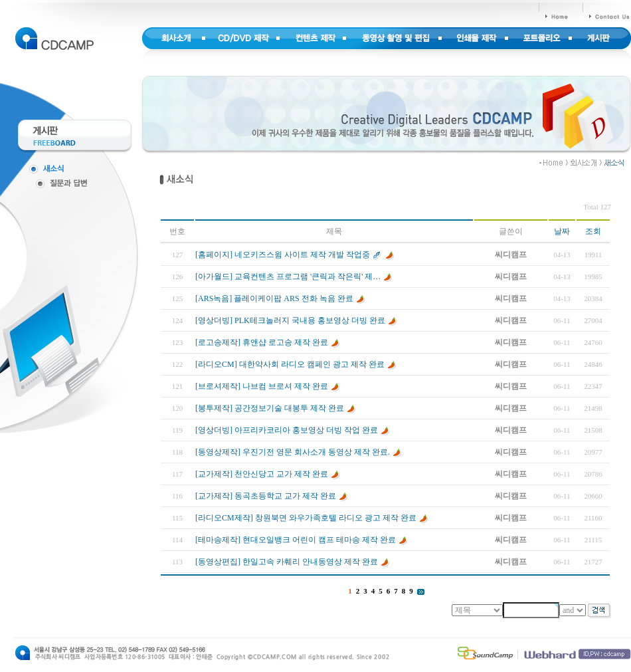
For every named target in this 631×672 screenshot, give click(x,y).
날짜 (562, 231)
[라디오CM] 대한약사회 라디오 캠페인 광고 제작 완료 (290, 364)
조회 (593, 231)
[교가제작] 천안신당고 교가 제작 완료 (262, 474)
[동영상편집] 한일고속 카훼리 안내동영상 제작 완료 (287, 562)
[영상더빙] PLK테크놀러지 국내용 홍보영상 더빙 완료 (290, 320)
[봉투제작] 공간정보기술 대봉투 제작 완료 (270, 408)
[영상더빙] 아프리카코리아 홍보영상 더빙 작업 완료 (287, 430)
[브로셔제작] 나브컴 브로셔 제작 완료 (262, 386)
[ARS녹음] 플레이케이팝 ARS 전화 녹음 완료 (274, 298)
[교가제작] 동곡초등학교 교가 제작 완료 (266, 496)
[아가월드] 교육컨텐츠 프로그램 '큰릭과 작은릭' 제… (288, 277)
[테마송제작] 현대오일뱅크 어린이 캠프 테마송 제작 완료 (296, 540)
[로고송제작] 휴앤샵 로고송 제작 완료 (262, 342)
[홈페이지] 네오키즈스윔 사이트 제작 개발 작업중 (283, 255)
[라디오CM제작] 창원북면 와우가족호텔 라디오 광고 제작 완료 (306, 518)
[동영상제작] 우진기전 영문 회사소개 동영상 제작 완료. (293, 452)
